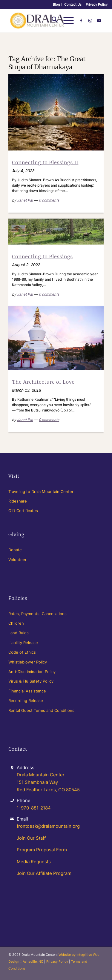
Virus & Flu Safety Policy (31, 681)
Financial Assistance (27, 691)
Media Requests (34, 862)
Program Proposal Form (42, 850)
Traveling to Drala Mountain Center (41, 491)
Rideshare (18, 501)
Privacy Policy (97, 4)
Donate (15, 550)
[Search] (52, 21)
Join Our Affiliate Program (44, 873)
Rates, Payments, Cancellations (37, 614)
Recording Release (26, 701)
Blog (56, 4)
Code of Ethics (22, 652)
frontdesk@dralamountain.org (48, 826)
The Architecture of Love (43, 382)
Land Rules (19, 633)
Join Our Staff (31, 838)
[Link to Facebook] (81, 21)
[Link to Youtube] (99, 21)
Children (16, 623)
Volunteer (17, 560)
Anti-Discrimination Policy (32, 672)
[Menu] (66, 21)
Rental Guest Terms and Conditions (41, 710)
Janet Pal (25, 200)
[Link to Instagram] (90, 21)
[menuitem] (57, 4)
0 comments (49, 200)
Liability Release (23, 643)
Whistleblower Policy (28, 662)
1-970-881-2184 (34, 808)
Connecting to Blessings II (45, 162)
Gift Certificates (23, 511)
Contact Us (73, 4)
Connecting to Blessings (42, 256)
